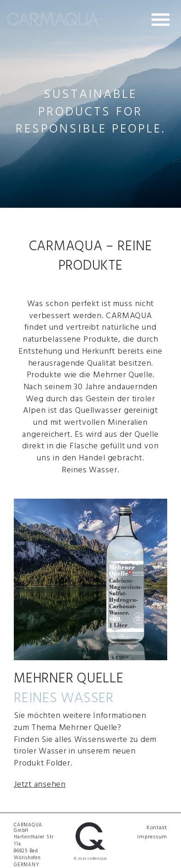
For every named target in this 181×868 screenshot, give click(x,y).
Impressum (152, 836)
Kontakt (157, 827)
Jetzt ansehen (40, 784)
